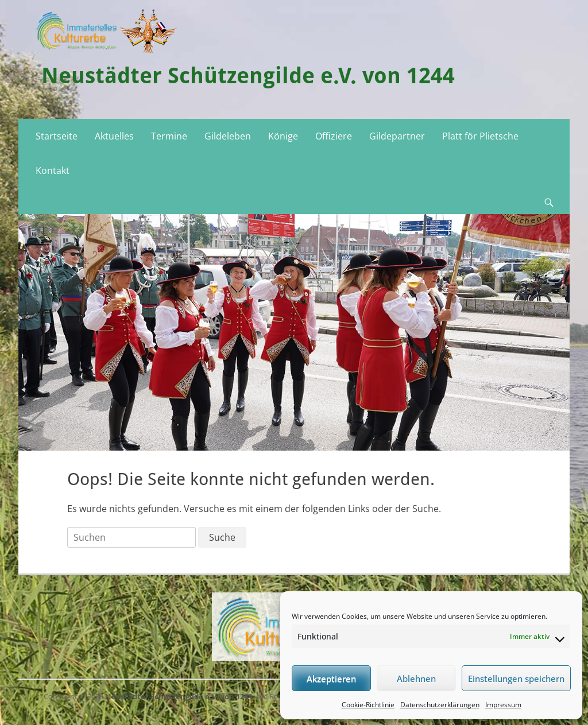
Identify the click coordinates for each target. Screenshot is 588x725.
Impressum (503, 705)
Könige (283, 136)
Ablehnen (416, 679)
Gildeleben (228, 136)
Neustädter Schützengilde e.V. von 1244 (248, 76)
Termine (169, 136)
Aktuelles (114, 136)
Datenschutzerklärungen (440, 705)
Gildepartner (397, 136)
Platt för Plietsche (480, 136)
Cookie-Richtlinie (368, 705)
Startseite (57, 136)
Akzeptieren (331, 679)
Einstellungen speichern (516, 679)
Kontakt (53, 170)
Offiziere (334, 136)
